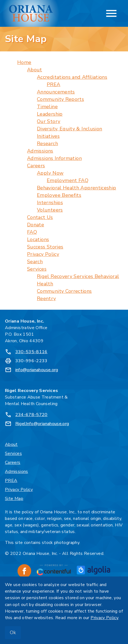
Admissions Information (54, 158)
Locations (38, 239)
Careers (36, 166)
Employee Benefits (59, 195)
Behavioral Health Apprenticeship (77, 188)
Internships (50, 203)
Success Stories (45, 247)
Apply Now (50, 173)
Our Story (49, 121)
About (35, 70)
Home (24, 62)
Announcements (56, 92)
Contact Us (40, 217)
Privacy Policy (43, 254)
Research (47, 144)
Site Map (14, 499)
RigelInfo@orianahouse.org (42, 424)
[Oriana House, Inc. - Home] (31, 13)
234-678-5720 (31, 415)
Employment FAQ (68, 180)
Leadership (50, 114)
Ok (13, 633)
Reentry (46, 298)
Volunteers (50, 210)
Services (37, 269)
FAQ (32, 232)
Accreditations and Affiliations (72, 77)
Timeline (47, 107)
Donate (36, 225)
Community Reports (60, 99)
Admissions (40, 151)
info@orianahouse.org (37, 370)
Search (35, 262)
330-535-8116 (31, 352)
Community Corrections (64, 291)
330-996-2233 (31, 361)
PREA (53, 84)
